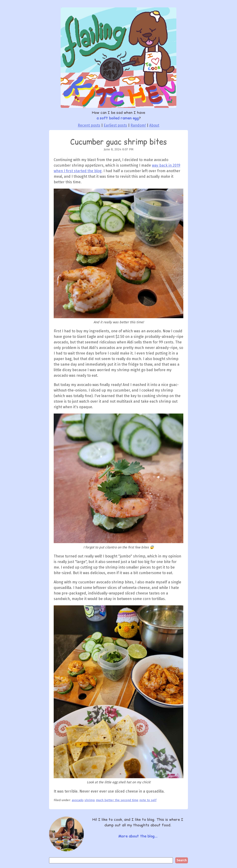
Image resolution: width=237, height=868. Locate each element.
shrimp (90, 800)
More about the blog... (138, 836)
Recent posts (89, 125)
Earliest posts (115, 125)
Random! (138, 125)
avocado (78, 800)
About (154, 125)
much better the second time (117, 800)
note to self (148, 800)
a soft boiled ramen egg (118, 118)
